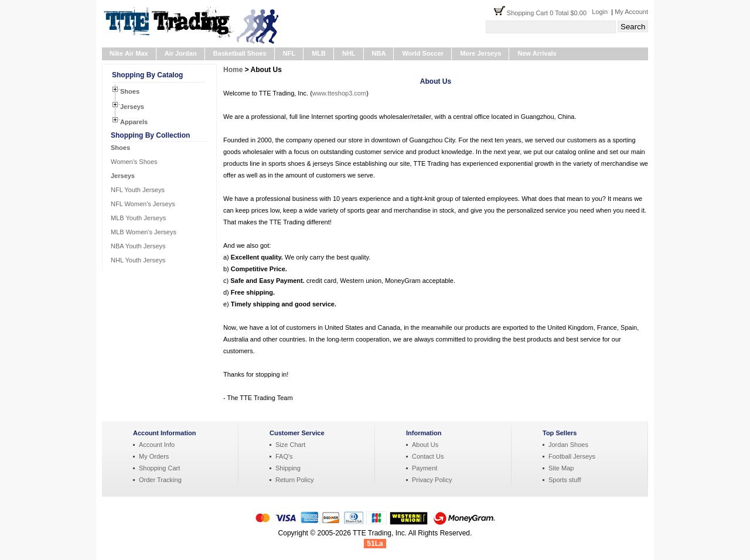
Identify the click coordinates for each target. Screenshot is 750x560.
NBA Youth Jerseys (138, 246)
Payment (425, 468)
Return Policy (294, 480)
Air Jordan (181, 53)
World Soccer (423, 53)
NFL (289, 53)
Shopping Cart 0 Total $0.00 (549, 13)
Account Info (157, 445)
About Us (425, 445)
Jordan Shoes (568, 445)
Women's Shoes (134, 162)
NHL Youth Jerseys (138, 260)
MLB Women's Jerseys (144, 232)
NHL (349, 53)
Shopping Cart (159, 468)
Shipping (288, 468)
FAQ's (284, 456)
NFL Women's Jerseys (143, 204)
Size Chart (290, 445)
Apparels (134, 122)
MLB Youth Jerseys (138, 218)
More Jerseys (480, 53)
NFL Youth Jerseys (138, 190)
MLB (319, 53)
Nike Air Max (129, 53)
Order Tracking (160, 480)
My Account (631, 12)
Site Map (561, 468)
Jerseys (132, 107)
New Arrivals (537, 53)
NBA (379, 53)
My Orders (154, 456)
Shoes (130, 91)
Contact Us (428, 456)
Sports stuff (565, 480)
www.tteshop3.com (339, 93)
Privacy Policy (432, 480)
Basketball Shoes (240, 53)
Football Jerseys (572, 456)
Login (600, 12)
